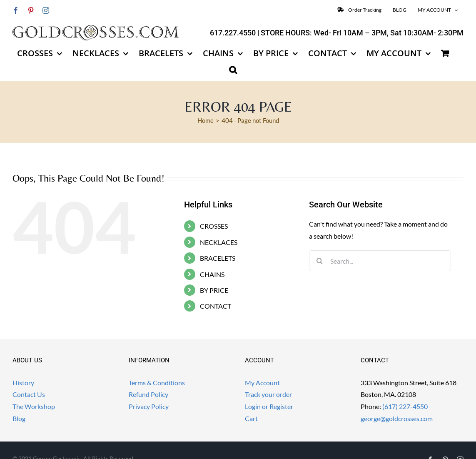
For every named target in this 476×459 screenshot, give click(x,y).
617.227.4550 (233, 33)
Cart (251, 418)
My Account (262, 383)
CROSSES (214, 226)
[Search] (319, 261)
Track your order (268, 394)
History (23, 383)
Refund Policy (148, 394)
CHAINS (212, 274)
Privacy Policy (149, 406)
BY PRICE (214, 290)
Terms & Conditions (157, 383)
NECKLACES (219, 242)
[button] (233, 70)
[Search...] (380, 261)
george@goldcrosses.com (397, 418)
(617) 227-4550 (405, 406)
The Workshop (34, 406)
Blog (19, 418)
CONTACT (216, 306)
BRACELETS (218, 258)
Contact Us (29, 394)
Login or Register (269, 406)
